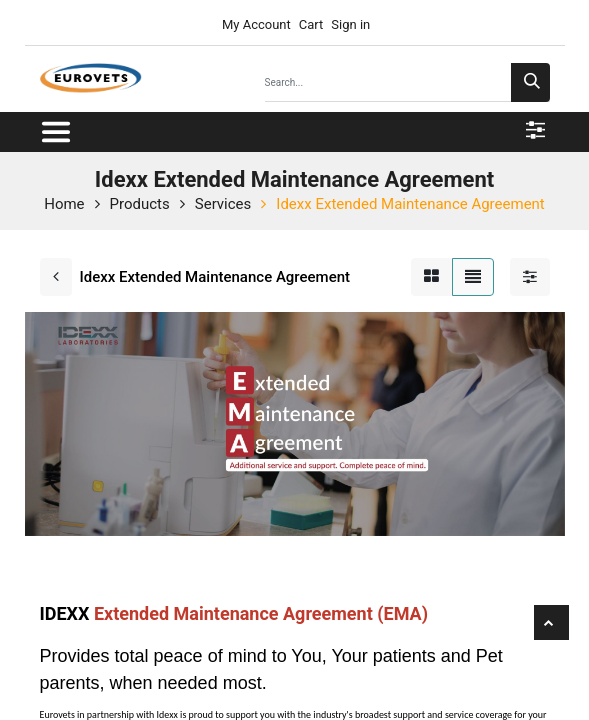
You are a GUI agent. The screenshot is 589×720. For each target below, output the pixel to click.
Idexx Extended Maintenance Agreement (410, 204)
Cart (311, 24)
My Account (255, 24)
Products (140, 204)
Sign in (350, 24)
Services (223, 204)
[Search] (530, 82)
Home (64, 204)
